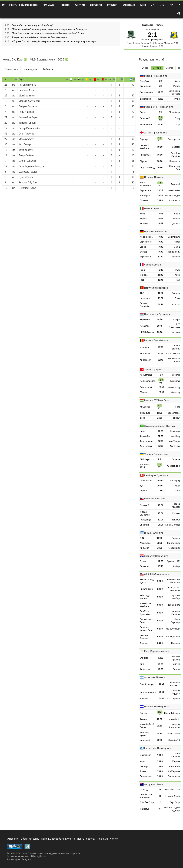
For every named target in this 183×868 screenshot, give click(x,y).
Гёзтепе (144, 392)
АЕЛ (142, 664)
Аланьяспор (174, 387)
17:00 (160, 92)
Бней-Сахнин (174, 734)
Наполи (177, 219)
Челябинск (175, 112)
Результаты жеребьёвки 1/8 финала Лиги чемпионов (40, 37)
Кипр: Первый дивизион (157, 651)
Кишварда (145, 407)
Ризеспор (176, 375)
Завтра (170, 68)
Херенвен (145, 319)
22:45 (160, 224)
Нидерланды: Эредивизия (158, 314)
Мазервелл (145, 755)
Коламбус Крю (173, 629)
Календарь (30, 69)
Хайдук (177, 566)
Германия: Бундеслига (156, 232)
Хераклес (145, 326)
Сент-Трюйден (173, 354)
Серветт (144, 491)
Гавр (142, 280)
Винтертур (175, 481)
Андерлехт (145, 360)
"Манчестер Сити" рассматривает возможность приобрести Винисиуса (50, 29)
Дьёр (142, 418)
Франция (129, 5)
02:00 (162, 692)
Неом (143, 431)
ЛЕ (162, 5)
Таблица (48, 69)
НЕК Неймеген (147, 332)
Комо (143, 214)
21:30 (160, 418)
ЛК (172, 5)
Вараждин (145, 566)
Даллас (144, 643)
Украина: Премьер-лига (156, 454)
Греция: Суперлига (154, 533)
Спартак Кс (145, 118)
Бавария (176, 257)
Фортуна (176, 332)
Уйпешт (177, 418)
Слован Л (145, 505)
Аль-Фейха (145, 436)
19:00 (160, 270)
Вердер (144, 252)
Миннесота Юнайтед (145, 605)
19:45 (160, 566)
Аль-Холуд (175, 431)
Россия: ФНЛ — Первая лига (159, 107)
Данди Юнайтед (176, 755)
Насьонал (145, 298)
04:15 (162, 699)
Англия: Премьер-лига (156, 133)
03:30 (160, 613)
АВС (142, 293)
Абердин (176, 761)
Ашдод (143, 719)
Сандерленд (174, 139)
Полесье (176, 459)
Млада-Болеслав (145, 513)
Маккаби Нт (175, 719)
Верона (144, 219)
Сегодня (157, 68)
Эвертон (176, 147)
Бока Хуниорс (147, 684)
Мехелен (144, 347)
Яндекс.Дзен (14, 859)
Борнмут (144, 139)
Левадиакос (174, 548)
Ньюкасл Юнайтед (144, 147)
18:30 (161, 293)
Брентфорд (175, 161)
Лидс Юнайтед (147, 168)
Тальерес (144, 699)
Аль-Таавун (175, 441)
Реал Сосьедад (173, 196)
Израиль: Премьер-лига (156, 707)
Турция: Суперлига (154, 370)
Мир (143, 5)
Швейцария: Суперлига (156, 475)
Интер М (144, 224)
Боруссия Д (146, 257)
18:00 (160, 147)
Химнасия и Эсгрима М (174, 684)
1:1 (160, 802)
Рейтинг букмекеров (23, 5)
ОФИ (142, 538)
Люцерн (177, 486)
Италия (112, 5)
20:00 (160, 219)
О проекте (13, 839)
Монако (144, 275)
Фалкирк (144, 766)
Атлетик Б (176, 184)
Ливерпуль (145, 155)
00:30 (160, 597)
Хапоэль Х (145, 740)
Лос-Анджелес (173, 637)
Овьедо (144, 200)
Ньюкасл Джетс (172, 796)
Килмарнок (175, 766)
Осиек (143, 561)
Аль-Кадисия (146, 441)
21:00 (160, 275)
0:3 (161, 375)
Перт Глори (175, 802)
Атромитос (145, 543)
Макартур (144, 809)
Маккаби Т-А (174, 740)
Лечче (177, 214)
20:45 (160, 326)
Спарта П (144, 525)
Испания (96, 5)
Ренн (142, 270)
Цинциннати (174, 605)
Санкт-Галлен (147, 481)
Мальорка (145, 196)
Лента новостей (86, 839)
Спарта (177, 319)
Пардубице (145, 520)
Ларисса (176, 538)
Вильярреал (174, 190)
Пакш (178, 407)
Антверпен (145, 354)
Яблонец (176, 513)
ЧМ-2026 (49, 5)
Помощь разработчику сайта (58, 839)
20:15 (160, 354)
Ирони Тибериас (172, 713)
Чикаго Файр (146, 589)
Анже (178, 275)
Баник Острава (173, 525)
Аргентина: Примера (155, 677)
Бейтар (143, 713)
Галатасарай (146, 387)
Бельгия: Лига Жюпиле (156, 340)
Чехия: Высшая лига (155, 499)
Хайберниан (174, 771)
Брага (178, 298)
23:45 (162, 684)
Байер (143, 247)
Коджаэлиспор (147, 381)
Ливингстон (146, 776)
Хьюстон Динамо (144, 637)
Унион (177, 242)
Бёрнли (143, 161)
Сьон (178, 491)
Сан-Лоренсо (174, 699)
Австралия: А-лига (154, 784)
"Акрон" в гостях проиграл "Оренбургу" (33, 25)
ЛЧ (153, 5)
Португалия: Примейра (156, 288)
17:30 (160, 125)
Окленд (144, 790)
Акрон (177, 81)
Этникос (144, 658)
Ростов (159, 25)
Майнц (177, 247)
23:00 (160, 200)
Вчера (145, 68)
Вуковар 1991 (174, 561)
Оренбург (144, 81)
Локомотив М (147, 92)
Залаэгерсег (174, 413)
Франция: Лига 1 (153, 265)
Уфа (178, 125)
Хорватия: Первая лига (156, 556)
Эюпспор (176, 392)
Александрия (174, 466)
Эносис (177, 669)
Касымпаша (146, 375)
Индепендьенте (148, 692)
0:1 (160, 112)
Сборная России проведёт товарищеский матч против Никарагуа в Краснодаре (54, 41)
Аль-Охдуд (175, 446)
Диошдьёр (145, 413)
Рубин (177, 99)
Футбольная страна (34, 853)
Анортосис (145, 669)
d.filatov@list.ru (38, 856)
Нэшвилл (176, 643)
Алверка (176, 305)
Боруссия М (146, 242)
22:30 (160, 491)
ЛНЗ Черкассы (147, 459)
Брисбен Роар (147, 802)
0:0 (160, 796)
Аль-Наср (176, 436)
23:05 (160, 280)
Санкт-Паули (174, 237)
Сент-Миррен (174, 776)
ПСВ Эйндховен (175, 326)
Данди (143, 771)
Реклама (103, 839)
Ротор (178, 118)
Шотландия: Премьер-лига (158, 748)
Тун (142, 486)
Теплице (176, 520)
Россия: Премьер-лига (152, 40)
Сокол (143, 112)
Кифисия (144, 548)
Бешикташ (175, 381)
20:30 (160, 168)
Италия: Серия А (153, 208)
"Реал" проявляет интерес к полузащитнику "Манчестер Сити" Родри (48, 33)
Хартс (143, 761)
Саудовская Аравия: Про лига (160, 426)
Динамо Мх (146, 99)
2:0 (160, 81)
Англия (80, 5)
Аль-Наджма (146, 446)
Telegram (26, 859)
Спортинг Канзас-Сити (146, 629)
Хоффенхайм (147, 237)
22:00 (160, 431)
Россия (65, 5)
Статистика (11, 69)
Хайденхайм (174, 252)
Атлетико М (175, 200)
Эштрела (176, 293)
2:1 (160, 86)
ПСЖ (178, 280)
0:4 (160, 809)
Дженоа (176, 224)
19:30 (160, 99)
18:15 (160, 190)
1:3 (159, 459)
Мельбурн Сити (173, 790)
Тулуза (177, 270)
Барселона (145, 190)
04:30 (160, 629)
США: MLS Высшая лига (157, 574)
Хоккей (114, 839)
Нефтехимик (146, 125)
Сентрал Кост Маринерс (147, 796)
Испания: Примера (154, 177)
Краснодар (148, 25)
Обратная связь (30, 839)
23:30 (161, 305)
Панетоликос (174, 543)
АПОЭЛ (177, 664)
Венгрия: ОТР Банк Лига (156, 400)
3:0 (160, 790)
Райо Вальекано (145, 184)
